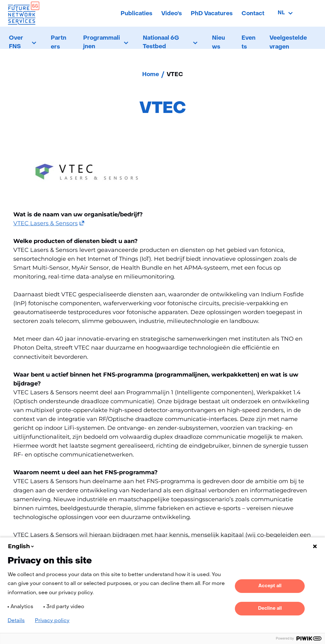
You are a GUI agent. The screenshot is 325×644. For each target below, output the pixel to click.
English (21, 546)
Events (249, 43)
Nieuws (219, 43)
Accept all (270, 586)
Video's (172, 14)
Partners (59, 43)
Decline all (270, 608)
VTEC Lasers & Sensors (49, 223)
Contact (253, 14)
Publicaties (136, 14)
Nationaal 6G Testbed (161, 43)
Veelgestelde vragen (288, 43)
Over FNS (16, 43)
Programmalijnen (102, 43)
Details (16, 621)
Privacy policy (52, 621)
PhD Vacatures (212, 14)
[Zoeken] (309, 13)
